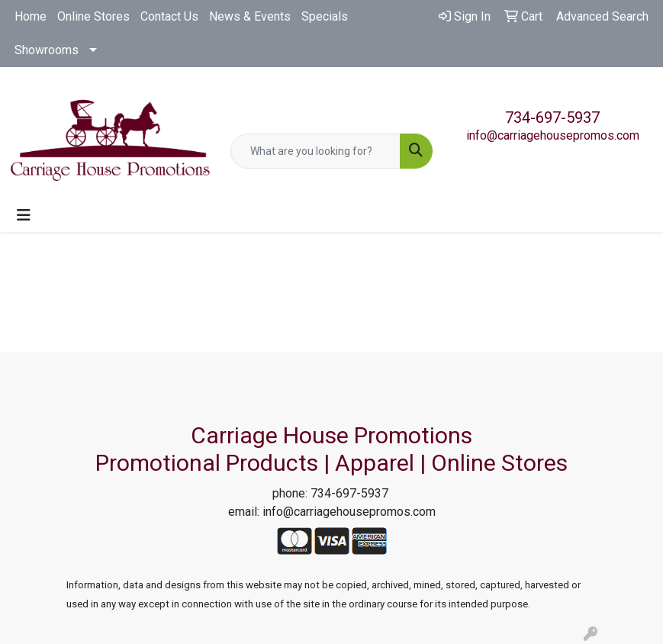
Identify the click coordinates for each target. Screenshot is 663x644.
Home (31, 16)
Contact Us (169, 16)
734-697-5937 (552, 118)
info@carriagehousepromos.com (553, 135)
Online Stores (93, 16)
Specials (325, 16)
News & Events (250, 16)
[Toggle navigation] (24, 215)
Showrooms (47, 50)
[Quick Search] (316, 151)
